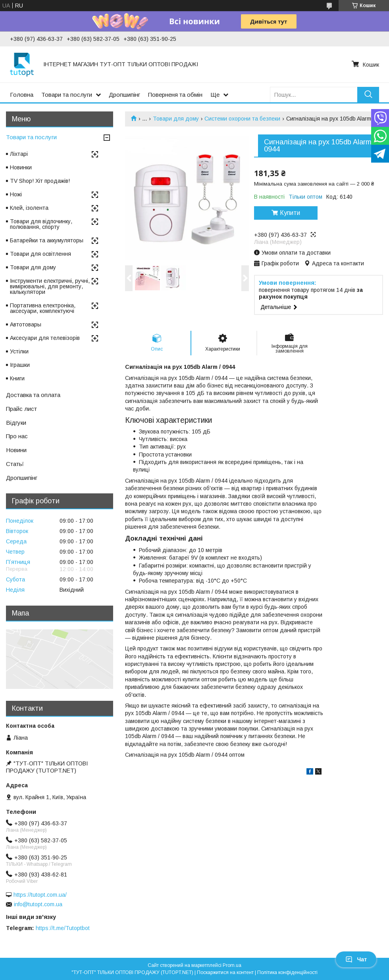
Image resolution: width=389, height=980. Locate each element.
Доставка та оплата (33, 395)
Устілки (19, 351)
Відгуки (16, 423)
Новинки (21, 167)
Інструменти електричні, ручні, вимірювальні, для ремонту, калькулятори (50, 286)
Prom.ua (232, 965)
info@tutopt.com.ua (38, 904)
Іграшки (20, 365)
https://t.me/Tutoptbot (63, 928)
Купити (290, 213)
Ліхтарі (19, 154)
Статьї (15, 464)
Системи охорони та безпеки (242, 119)
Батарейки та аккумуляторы (47, 240)
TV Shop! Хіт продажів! (40, 181)
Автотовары (26, 324)
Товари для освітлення (40, 254)
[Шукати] (368, 95)
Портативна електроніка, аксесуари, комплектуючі (43, 308)
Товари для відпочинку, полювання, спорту (41, 224)
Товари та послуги (67, 95)
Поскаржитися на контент (225, 972)
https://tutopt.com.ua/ (40, 895)
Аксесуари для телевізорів (45, 338)
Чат (356, 959)
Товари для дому (176, 119)
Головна (22, 95)
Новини (16, 450)
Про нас (17, 436)
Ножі (16, 194)
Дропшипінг (124, 95)
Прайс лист (21, 409)
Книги (17, 378)
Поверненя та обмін (175, 95)
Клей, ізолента (29, 208)
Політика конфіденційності (287, 972)
